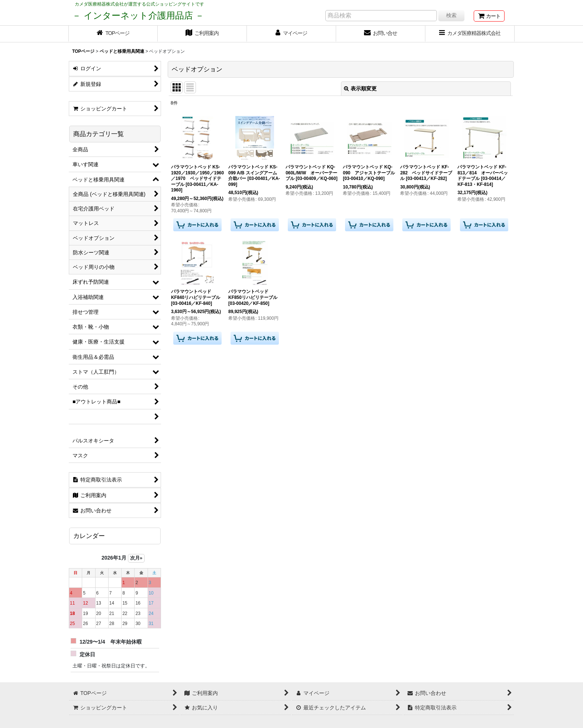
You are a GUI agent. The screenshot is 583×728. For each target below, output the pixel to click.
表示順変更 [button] (360, 88)
